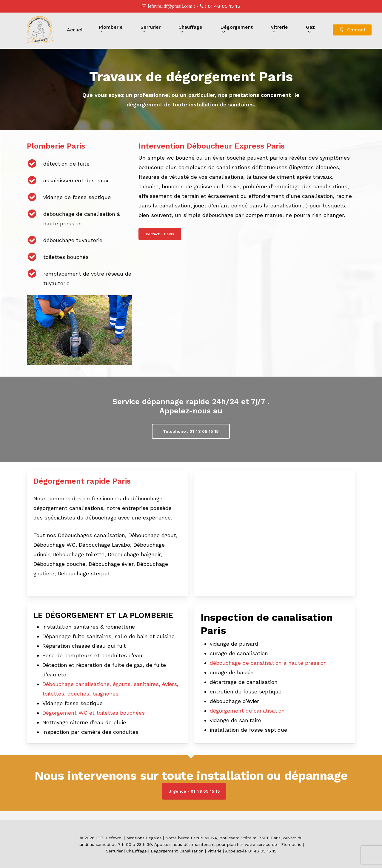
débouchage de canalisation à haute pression (268, 663)
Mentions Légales (144, 838)
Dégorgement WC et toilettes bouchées (94, 713)
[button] (160, 234)
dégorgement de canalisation (247, 711)
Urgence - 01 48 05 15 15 (194, 791)
